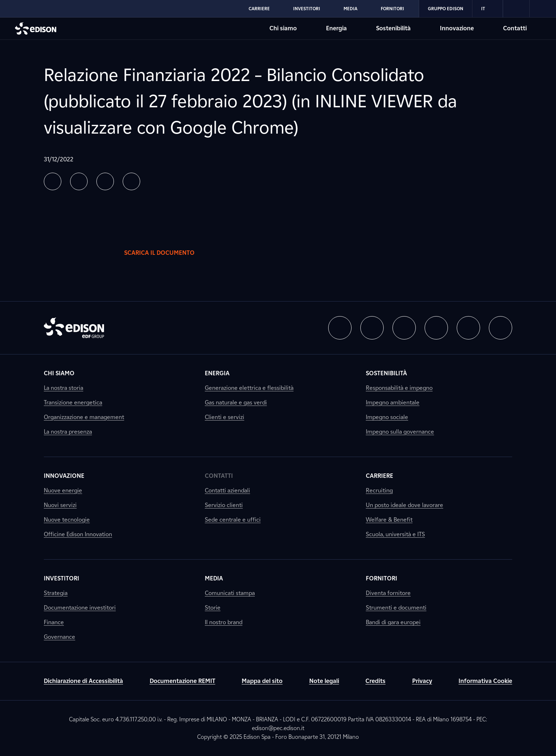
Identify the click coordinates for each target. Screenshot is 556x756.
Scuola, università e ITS (395, 534)
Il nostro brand (224, 622)
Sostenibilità (386, 373)
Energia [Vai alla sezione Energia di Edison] (336, 28)
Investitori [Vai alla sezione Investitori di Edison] (307, 9)
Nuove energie (63, 490)
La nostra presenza (68, 432)
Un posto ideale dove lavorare (404, 505)
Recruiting (379, 490)
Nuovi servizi (60, 505)
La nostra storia (64, 388)
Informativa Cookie (485, 681)
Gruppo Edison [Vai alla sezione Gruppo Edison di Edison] (446, 9)
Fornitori (381, 578)
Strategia (56, 593)
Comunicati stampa (230, 593)
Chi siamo (59, 373)
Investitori (62, 578)
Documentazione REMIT (183, 681)
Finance (54, 622)
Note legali (324, 681)
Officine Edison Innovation (78, 534)
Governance (60, 637)
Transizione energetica (73, 402)
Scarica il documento (167, 253)
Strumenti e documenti (396, 608)
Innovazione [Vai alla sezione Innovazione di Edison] (457, 28)
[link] (516, 9)
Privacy (422, 681)
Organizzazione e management (84, 417)
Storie (213, 608)
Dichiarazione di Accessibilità (83, 681)
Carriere (379, 476)
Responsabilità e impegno (399, 388)
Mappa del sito (262, 681)
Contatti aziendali (227, 490)
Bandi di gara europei (393, 622)
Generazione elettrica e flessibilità (249, 388)
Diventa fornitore (388, 593)
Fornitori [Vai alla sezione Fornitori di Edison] (392, 9)
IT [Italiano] (488, 9)
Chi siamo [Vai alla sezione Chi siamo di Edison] (283, 28)
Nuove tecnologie (67, 520)
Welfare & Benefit (389, 520)
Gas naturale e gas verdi (236, 402)
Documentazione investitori (80, 608)
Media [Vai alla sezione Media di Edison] (350, 9)
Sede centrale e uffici (233, 520)
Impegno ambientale (393, 402)
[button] (53, 181)
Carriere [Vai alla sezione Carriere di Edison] (259, 9)
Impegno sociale (387, 417)
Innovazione (64, 476)
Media (214, 578)
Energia (217, 373)
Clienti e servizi (225, 417)
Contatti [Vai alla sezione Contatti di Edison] (515, 28)
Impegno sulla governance (400, 432)
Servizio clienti (224, 505)
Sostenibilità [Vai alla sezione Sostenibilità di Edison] (393, 28)
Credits (375, 681)
